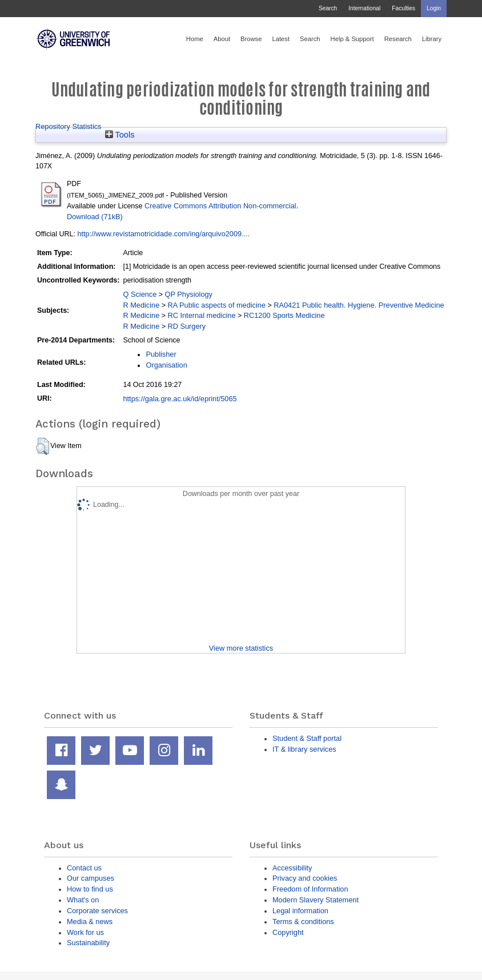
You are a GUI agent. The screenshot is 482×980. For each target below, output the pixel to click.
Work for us (85, 932)
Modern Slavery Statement (316, 900)
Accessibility (292, 868)
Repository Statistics (69, 126)
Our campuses (91, 878)
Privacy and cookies (305, 878)
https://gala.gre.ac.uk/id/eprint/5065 (180, 399)
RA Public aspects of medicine (217, 305)
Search (328, 8)
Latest (281, 39)
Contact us (84, 868)
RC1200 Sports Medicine (284, 315)
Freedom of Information (310, 889)
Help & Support (352, 39)
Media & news (90, 921)
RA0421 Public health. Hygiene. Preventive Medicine (359, 305)
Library (432, 39)
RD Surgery (187, 326)
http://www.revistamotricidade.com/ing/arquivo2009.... (163, 234)
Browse (251, 39)
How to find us (90, 889)
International (364, 8)
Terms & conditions (303, 921)
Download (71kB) (95, 217)
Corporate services (97, 911)
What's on (83, 900)
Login (434, 8)
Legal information (300, 911)
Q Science (140, 294)
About (222, 39)
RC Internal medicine (202, 315)
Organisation (166, 365)
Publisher (161, 354)
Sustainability (88, 943)
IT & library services (304, 749)
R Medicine (141, 305)
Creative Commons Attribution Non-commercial (220, 206)
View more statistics (241, 648)
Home (195, 39)
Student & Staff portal (307, 738)
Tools (120, 135)
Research (398, 39)
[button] (43, 446)
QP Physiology (189, 294)
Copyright (288, 932)
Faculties (403, 8)
